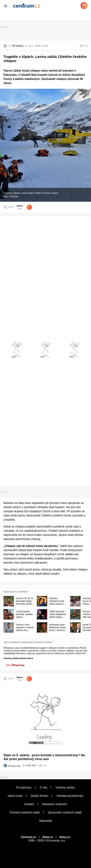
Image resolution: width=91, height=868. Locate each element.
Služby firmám (39, 796)
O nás (44, 788)
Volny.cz (65, 837)
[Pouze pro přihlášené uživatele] (24, 679)
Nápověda (46, 821)
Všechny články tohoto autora (18, 658)
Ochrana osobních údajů (24, 812)
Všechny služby (65, 788)
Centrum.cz (28, 837)
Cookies (29, 804)
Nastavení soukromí (55, 804)
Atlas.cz (48, 837)
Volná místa (15, 796)
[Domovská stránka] (5, 46)
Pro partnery (24, 788)
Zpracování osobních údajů (65, 812)
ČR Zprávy (18, 46)
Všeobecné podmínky (70, 796)
